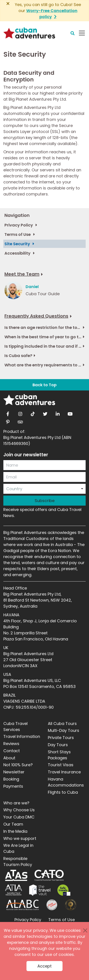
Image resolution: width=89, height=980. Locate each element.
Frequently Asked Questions (36, 316)
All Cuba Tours (62, 724)
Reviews (11, 744)
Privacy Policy (28, 920)
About (9, 758)
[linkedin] (58, 413)
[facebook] (8, 413)
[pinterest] (8, 421)
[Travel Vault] (40, 890)
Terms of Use (62, 920)
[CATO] (49, 875)
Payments (13, 786)
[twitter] (45, 413)
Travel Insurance (64, 772)
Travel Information (22, 736)
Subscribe (45, 501)
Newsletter (14, 772)
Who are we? (16, 803)
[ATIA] (14, 890)
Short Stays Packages (59, 755)
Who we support (20, 838)
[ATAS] (16, 875)
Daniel (32, 287)
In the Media (15, 831)
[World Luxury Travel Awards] (71, 905)
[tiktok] (33, 413)
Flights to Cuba (63, 792)
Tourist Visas (61, 765)
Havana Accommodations (66, 782)
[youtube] (70, 413)
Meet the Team (22, 274)
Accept (44, 966)
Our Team (13, 824)
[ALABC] (22, 905)
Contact (12, 751)
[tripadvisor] (20, 421)
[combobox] (44, 489)
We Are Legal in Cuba (18, 848)
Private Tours (61, 738)
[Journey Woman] (52, 905)
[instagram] (20, 413)
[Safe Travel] (64, 890)
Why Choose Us (19, 810)
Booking (11, 779)
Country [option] (14, 489)
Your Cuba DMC (19, 817)
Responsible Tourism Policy (18, 862)
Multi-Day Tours (64, 730)
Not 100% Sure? (18, 765)
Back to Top (44, 385)
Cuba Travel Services (15, 727)
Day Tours (58, 745)
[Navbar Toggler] (82, 33)
